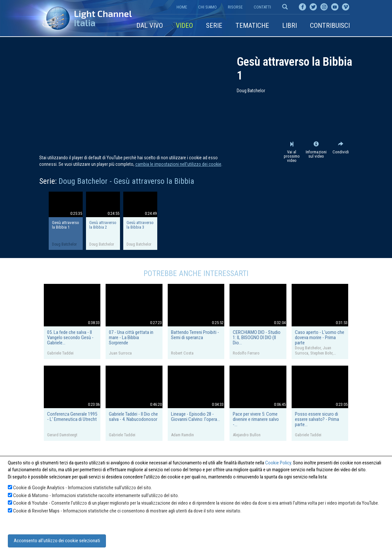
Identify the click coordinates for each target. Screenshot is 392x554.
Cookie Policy (278, 463)
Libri (290, 26)
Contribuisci (330, 26)
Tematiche (252, 26)
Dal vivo (150, 26)
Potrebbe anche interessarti (196, 273)
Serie (214, 26)
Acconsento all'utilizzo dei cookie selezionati (57, 541)
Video (184, 26)
